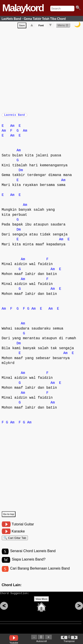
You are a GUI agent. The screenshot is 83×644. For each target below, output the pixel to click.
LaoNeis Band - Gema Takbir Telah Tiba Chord (34, 19)
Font (41, 26)
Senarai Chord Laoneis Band (33, 555)
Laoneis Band (15, 116)
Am (12, 128)
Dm (21, 172)
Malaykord (23, 8)
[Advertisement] (41, 71)
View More (41, 606)
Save (22, 26)
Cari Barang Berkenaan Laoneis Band (40, 573)
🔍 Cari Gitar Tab (15, 541)
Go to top (9, 516)
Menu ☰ (63, 26)
